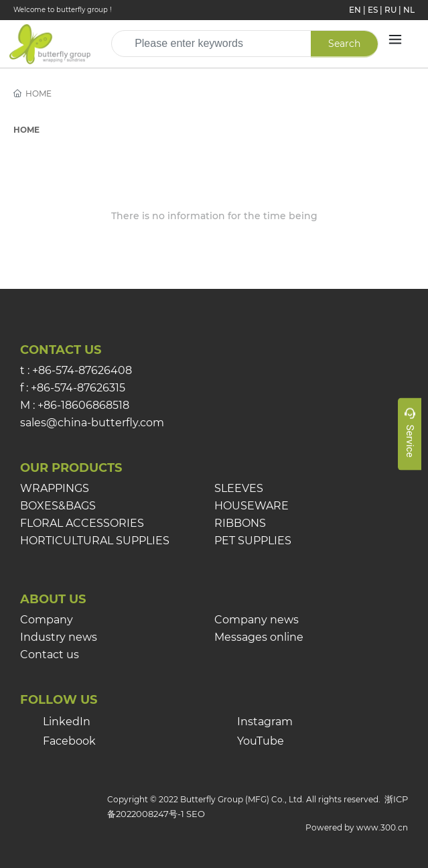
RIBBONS (240, 523)
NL (409, 10)
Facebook (69, 741)
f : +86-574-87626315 (73, 388)
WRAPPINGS (55, 488)
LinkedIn (67, 722)
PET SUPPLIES (253, 541)
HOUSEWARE (252, 506)
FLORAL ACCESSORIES (82, 523)
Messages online (259, 637)
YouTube (261, 741)
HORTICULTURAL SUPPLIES (95, 541)
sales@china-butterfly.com (92, 423)
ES (373, 10)
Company (47, 620)
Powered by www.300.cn (357, 827)
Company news (257, 620)
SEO (196, 814)
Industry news (59, 637)
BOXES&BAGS (58, 506)
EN (355, 10)
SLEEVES (239, 488)
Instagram (265, 722)
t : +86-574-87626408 (76, 370)
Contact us (50, 655)
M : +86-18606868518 (75, 405)
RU (390, 10)
